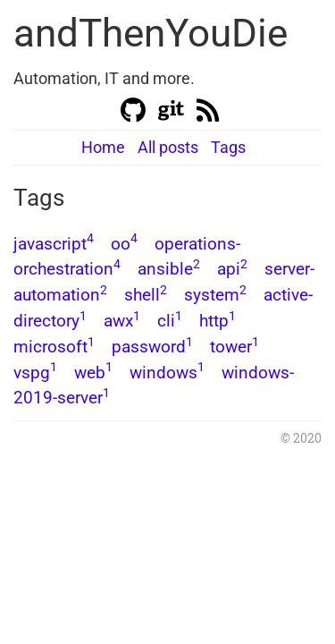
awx (122, 321)
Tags (228, 147)
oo (124, 244)
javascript (54, 244)
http (218, 321)
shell (146, 295)
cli (170, 321)
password (152, 347)
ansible (169, 269)
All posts (168, 147)
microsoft (54, 347)
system (215, 295)
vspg (35, 373)
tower (234, 347)
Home (103, 147)
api (232, 269)
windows (167, 373)
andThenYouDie (151, 33)
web (93, 373)
